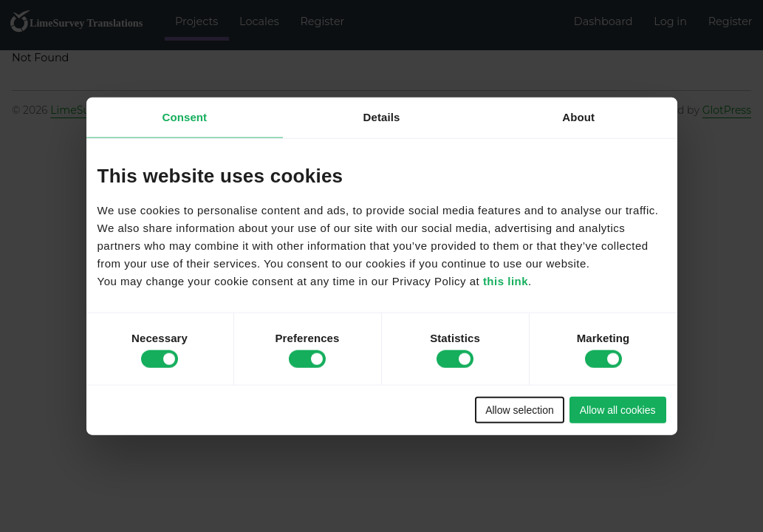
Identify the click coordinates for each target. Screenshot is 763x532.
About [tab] (578, 117)
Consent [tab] (184, 117)
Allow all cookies (618, 409)
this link (506, 280)
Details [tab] (382, 117)
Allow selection (520, 409)
